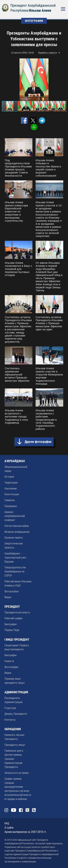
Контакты (10, 720)
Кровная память (14, 538)
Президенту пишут (15, 745)
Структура (10, 708)
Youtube (14, 810)
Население (11, 488)
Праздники (11, 506)
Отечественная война (17, 526)
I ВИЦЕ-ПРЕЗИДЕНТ (17, 640)
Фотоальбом (11, 591)
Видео (8, 597)
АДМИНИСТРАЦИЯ (16, 692)
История (9, 477)
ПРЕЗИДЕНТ (12, 607)
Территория (11, 483)
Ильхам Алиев (40, 10)
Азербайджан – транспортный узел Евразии (15, 558)
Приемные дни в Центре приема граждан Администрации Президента (14, 759)
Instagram (6, 810)
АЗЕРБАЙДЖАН (15, 461)
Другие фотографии (38, 442)
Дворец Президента (16, 714)
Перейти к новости (47, 53)
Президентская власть (17, 612)
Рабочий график (14, 618)
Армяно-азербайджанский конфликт (15, 516)
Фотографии (11, 667)
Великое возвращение (17, 532)
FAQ (7, 823)
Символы (10, 500)
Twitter (27, 810)
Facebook (21, 810)
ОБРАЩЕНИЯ (13, 729)
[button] (64, 80)
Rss (34, 810)
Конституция (12, 494)
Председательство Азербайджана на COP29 (15, 571)
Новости (9, 661)
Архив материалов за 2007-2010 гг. (26, 832)
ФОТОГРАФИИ (34, 21)
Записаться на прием (17, 773)
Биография (11, 624)
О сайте (9, 828)
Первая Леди (12, 630)
